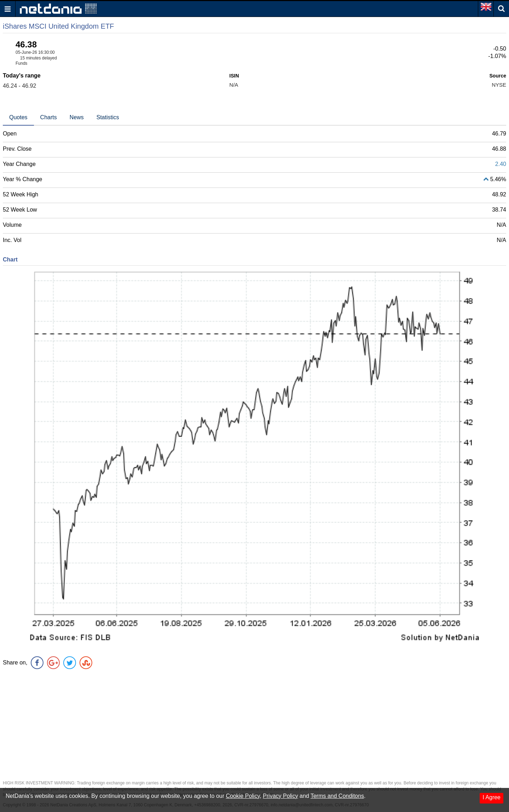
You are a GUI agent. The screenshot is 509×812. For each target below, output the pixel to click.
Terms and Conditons (337, 796)
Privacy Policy (281, 796)
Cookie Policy (243, 796)
